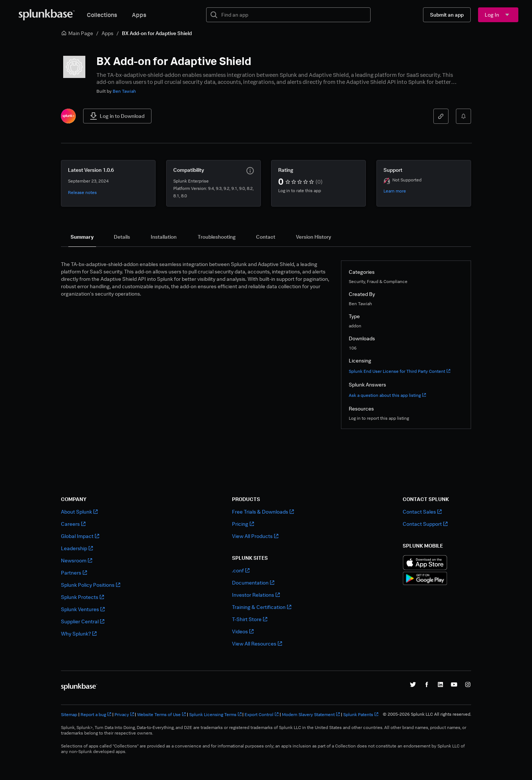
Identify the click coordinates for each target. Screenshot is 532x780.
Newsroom (76, 560)
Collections (102, 15)
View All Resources (257, 643)
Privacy (124, 714)
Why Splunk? (79, 633)
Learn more (395, 191)
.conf (241, 570)
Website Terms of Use (161, 714)
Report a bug (96, 714)
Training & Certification (262, 607)
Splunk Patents (361, 714)
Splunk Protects (82, 597)
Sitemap (69, 714)
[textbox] (294, 15)
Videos (243, 631)
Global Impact (80, 536)
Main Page (77, 33)
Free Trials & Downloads (263, 512)
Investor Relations (256, 595)
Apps (139, 15)
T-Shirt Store (250, 619)
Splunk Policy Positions (91, 585)
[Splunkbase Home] (47, 15)
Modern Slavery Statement (311, 714)
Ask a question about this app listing (387, 395)
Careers (73, 524)
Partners (74, 573)
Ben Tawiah (124, 91)
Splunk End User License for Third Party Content (400, 371)
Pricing (243, 524)
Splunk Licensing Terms (215, 714)
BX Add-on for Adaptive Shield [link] (157, 33)
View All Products (255, 536)
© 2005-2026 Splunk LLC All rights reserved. (427, 714)
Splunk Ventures (83, 609)
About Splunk (79, 512)
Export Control (262, 714)
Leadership (77, 548)
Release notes (82, 192)
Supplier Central (83, 621)
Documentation (253, 583)
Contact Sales (422, 512)
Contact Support (425, 524)
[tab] (82, 237)
